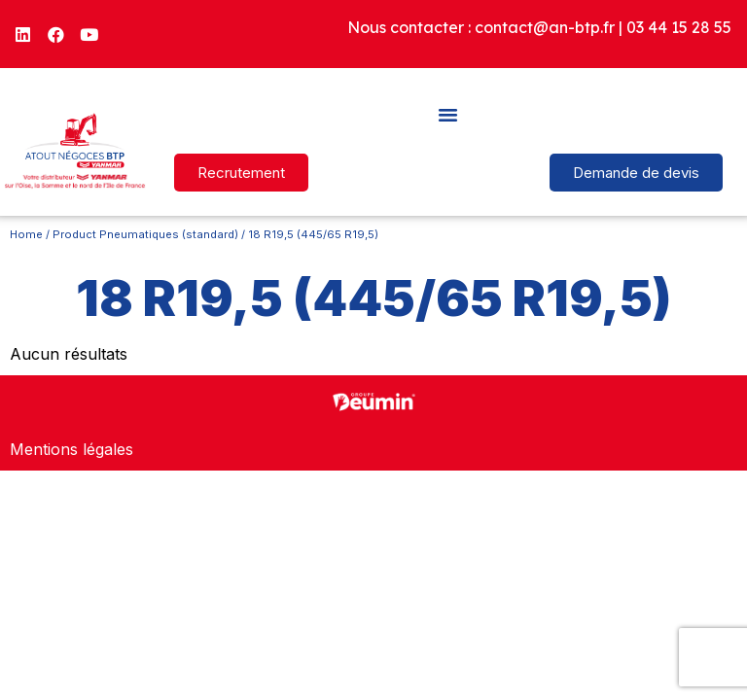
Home (26, 234)
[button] (448, 114)
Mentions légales (71, 449)
